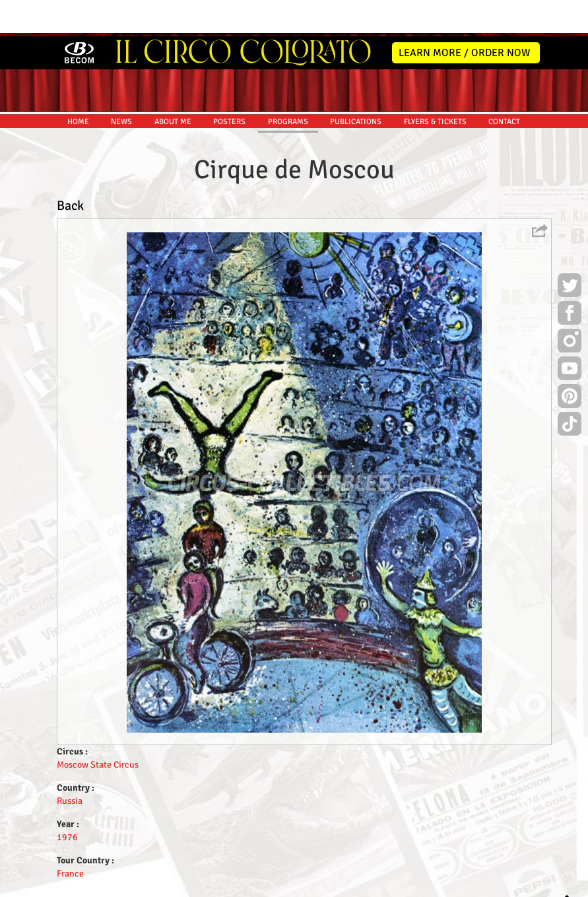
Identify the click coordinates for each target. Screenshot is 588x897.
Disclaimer (256, 885)
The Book (334, 885)
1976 (67, 801)
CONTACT (504, 85)
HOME (78, 85)
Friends (297, 885)
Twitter (570, 251)
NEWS (121, 85)
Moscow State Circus (98, 728)
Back (70, 169)
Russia (70, 765)
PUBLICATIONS (356, 85)
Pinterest (570, 362)
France (70, 837)
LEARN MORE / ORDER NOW (465, 17)
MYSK (512, 881)
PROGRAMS (288, 85)
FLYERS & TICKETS (435, 85)
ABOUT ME (173, 85)
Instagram (570, 306)
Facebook (570, 279)
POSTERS (229, 85)
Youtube (570, 334)
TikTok (570, 389)
